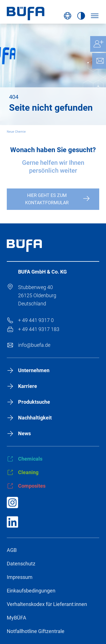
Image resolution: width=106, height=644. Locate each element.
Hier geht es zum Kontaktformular (47, 199)
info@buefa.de (34, 345)
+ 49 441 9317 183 (39, 329)
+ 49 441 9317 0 (36, 320)
